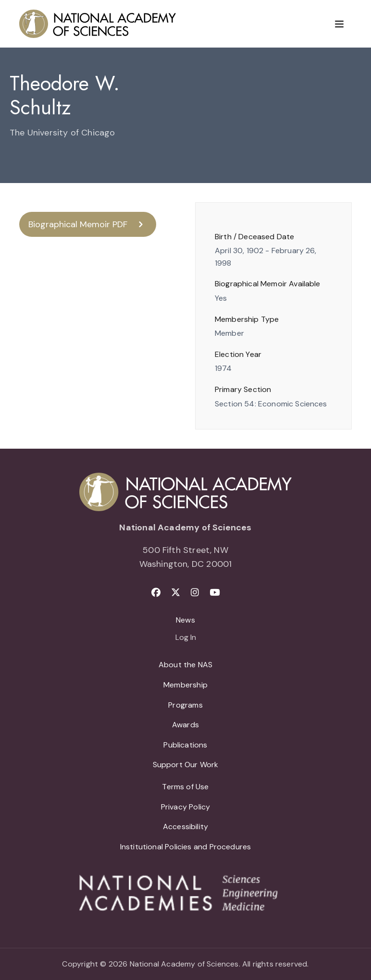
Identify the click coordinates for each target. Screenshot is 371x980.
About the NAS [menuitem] (185, 665)
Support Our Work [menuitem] (186, 765)
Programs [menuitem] (185, 705)
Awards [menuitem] (185, 725)
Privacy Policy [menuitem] (186, 807)
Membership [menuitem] (185, 685)
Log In (186, 638)
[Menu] (339, 24)
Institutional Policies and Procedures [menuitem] (186, 847)
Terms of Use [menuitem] (185, 787)
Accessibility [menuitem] (185, 827)
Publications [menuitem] (185, 745)
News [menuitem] (185, 620)
